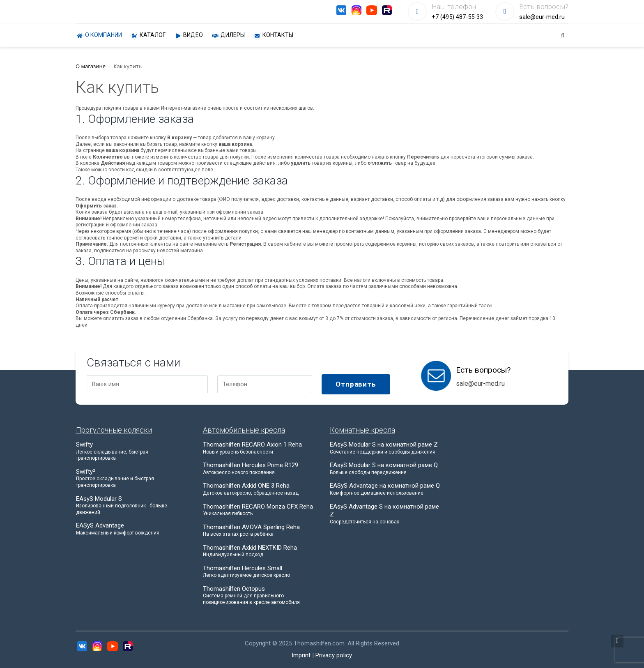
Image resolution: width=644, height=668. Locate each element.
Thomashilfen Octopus (259, 595)
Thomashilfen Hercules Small (259, 572)
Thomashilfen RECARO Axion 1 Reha (259, 448)
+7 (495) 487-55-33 (457, 17)
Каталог (148, 36)
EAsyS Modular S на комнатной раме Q (386, 469)
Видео (188, 36)
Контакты (273, 36)
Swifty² (132, 478)
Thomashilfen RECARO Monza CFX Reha (259, 510)
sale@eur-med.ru (542, 17)
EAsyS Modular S (132, 506)
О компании (99, 36)
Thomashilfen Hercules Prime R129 (259, 469)
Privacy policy (334, 655)
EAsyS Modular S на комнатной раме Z (386, 448)
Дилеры (228, 36)
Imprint (301, 655)
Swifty (132, 451)
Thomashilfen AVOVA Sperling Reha (259, 531)
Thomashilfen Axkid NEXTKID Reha (259, 551)
